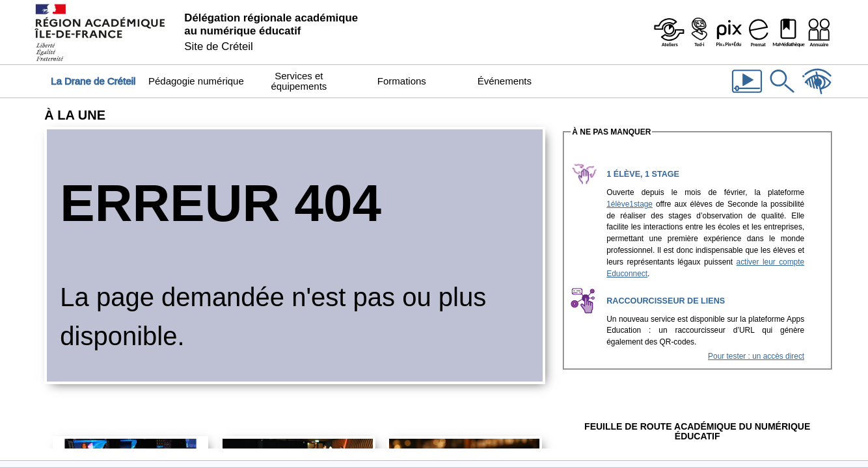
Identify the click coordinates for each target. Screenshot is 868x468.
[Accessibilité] (817, 94)
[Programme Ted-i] (699, 32)
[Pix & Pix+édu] (729, 32)
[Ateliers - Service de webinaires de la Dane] (669, 32)
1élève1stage (630, 204)
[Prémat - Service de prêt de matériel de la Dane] (759, 32)
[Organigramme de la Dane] (819, 32)
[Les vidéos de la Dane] (747, 94)
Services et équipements (299, 81)
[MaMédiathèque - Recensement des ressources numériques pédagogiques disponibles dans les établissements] (789, 32)
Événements (505, 81)
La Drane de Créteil (93, 81)
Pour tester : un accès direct (756, 356)
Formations (402, 81)
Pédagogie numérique (196, 81)
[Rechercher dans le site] (782, 94)
